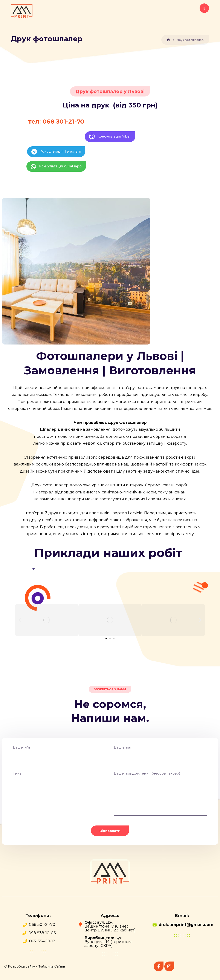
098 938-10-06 (42, 933)
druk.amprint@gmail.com (186, 925)
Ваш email (160, 756)
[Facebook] (159, 966)
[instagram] (169, 966)
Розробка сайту (21, 966)
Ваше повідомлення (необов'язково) (160, 795)
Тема (60, 782)
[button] (20, 620)
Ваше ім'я (60, 756)
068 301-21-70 (42, 925)
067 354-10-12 (42, 941)
